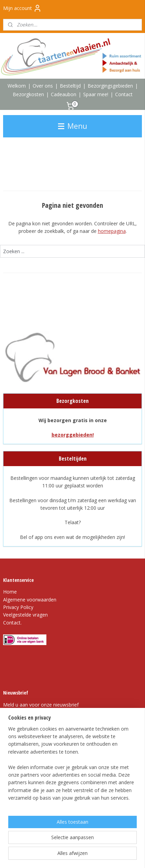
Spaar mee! (96, 94)
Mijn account (22, 8)
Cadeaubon (64, 94)
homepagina (112, 231)
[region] (72, 766)
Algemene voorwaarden (30, 600)
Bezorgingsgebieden (110, 86)
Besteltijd (70, 86)
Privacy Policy (18, 607)
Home (10, 592)
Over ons (43, 86)
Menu (73, 126)
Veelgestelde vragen (25, 615)
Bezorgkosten (28, 94)
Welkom (17, 86)
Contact (124, 94)
